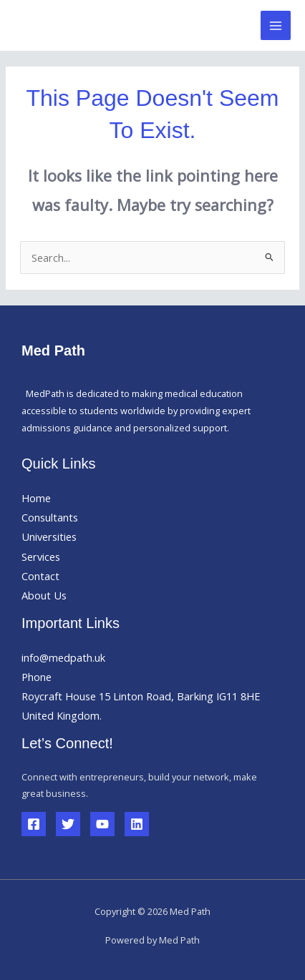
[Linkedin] (137, 824)
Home (36, 498)
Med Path (65, 25)
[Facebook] (34, 824)
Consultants (50, 517)
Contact (40, 576)
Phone (37, 677)
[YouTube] (102, 824)
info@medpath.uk (63, 657)
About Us (44, 595)
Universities (49, 536)
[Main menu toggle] (276, 26)
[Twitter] (68, 824)
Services (41, 557)
